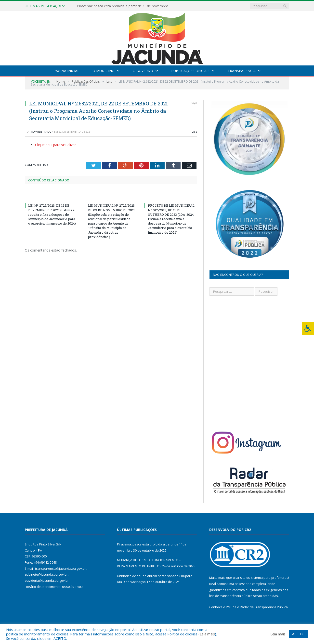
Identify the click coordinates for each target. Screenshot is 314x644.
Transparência (242, 71)
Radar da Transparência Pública (264, 607)
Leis (194, 132)
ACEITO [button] (298, 634)
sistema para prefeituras (270, 578)
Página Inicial (66, 71)
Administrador (42, 132)
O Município (104, 71)
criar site (239, 578)
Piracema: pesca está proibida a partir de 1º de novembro (123, 6)
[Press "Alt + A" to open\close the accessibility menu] (308, 328)
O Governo (143, 71)
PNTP (230, 607)
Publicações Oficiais (190, 71)
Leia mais (207, 634)
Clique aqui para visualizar (55, 145)
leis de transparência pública (231, 596)
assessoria (243, 584)
